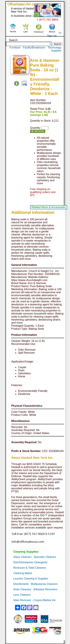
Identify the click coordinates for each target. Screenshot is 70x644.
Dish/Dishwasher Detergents (30, 562)
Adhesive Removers (45, 589)
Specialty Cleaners (45, 557)
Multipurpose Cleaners (44, 584)
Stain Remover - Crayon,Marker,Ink (34, 600)
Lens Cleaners (22, 595)
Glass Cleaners (22, 557)
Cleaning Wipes (23, 573)
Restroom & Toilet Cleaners (30, 568)
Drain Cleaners (22, 589)
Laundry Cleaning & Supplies (31, 579)
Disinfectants (21, 584)
